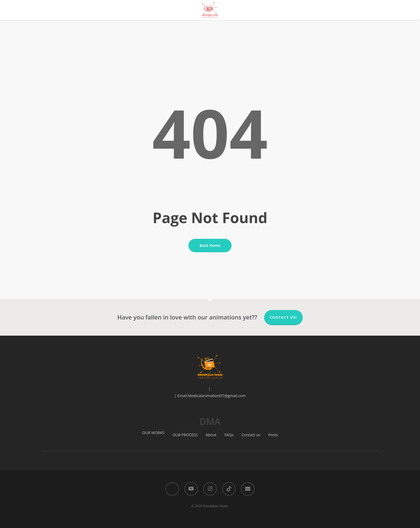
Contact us (251, 435)
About (211, 435)
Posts (273, 435)
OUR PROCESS (185, 435)
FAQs (229, 435)
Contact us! (283, 317)
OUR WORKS (153, 433)
